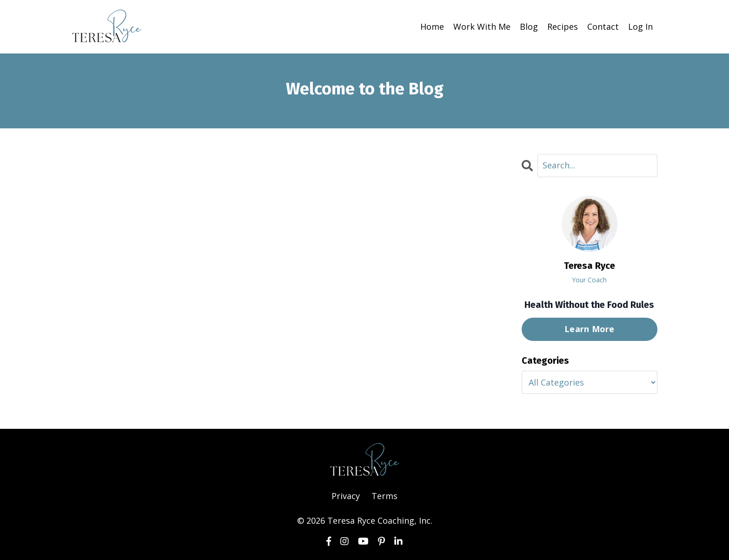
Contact (603, 27)
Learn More (590, 329)
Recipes (563, 27)
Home (432, 27)
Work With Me (482, 27)
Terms (384, 496)
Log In (640, 27)
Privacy (346, 496)
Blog (529, 27)
